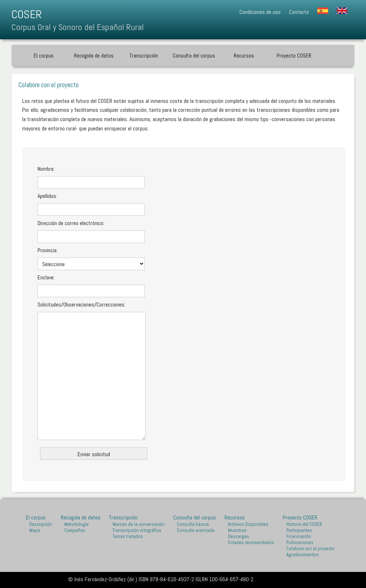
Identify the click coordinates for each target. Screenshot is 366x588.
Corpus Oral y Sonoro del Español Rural (78, 27)
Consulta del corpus (194, 56)
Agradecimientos (303, 555)
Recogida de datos (94, 56)
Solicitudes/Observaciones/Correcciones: (81, 305)
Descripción (41, 524)
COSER (27, 14)
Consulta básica (193, 524)
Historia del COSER (304, 524)
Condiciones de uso (260, 12)
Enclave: (46, 277)
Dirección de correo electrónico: (71, 223)
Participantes (299, 530)
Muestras (237, 530)
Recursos (244, 56)
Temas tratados (128, 536)
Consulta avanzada (196, 530)
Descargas (239, 536)
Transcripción (144, 56)
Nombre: (46, 169)
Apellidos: (47, 196)
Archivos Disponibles (248, 524)
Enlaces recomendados (251, 542)
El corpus (44, 56)
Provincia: (48, 250)
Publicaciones (300, 542)
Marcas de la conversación (139, 524)
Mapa (35, 530)
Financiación (299, 536)
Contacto (299, 12)
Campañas (75, 530)
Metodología (76, 524)
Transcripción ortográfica (137, 530)
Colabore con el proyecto (310, 549)
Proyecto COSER (294, 56)
